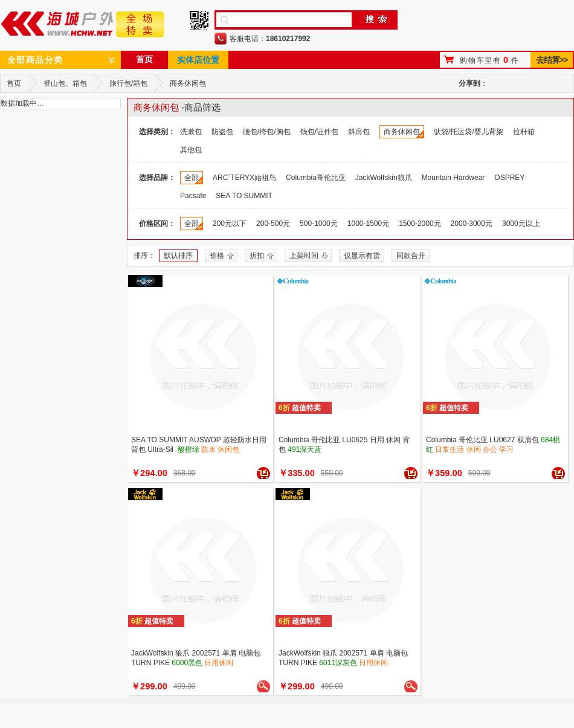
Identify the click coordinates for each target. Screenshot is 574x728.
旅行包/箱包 (128, 83)
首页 (144, 59)
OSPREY (509, 178)
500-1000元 (319, 224)
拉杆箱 (524, 132)
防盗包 (222, 132)
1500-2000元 (420, 224)
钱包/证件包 (319, 132)
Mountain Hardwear (453, 178)
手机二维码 (199, 20)
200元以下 (230, 224)
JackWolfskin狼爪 (384, 178)
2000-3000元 (472, 224)
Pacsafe (193, 196)
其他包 (191, 150)
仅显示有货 (362, 256)
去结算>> (551, 60)
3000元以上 (521, 224)
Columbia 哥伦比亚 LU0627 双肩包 (482, 440)
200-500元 (273, 224)
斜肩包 (359, 132)
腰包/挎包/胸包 (267, 132)
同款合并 (411, 256)
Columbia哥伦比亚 (316, 178)
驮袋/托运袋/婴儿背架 (469, 132)
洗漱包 (191, 132)
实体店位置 (198, 60)
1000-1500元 (368, 224)
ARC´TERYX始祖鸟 (244, 178)
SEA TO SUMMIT (244, 196)
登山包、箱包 (65, 83)
